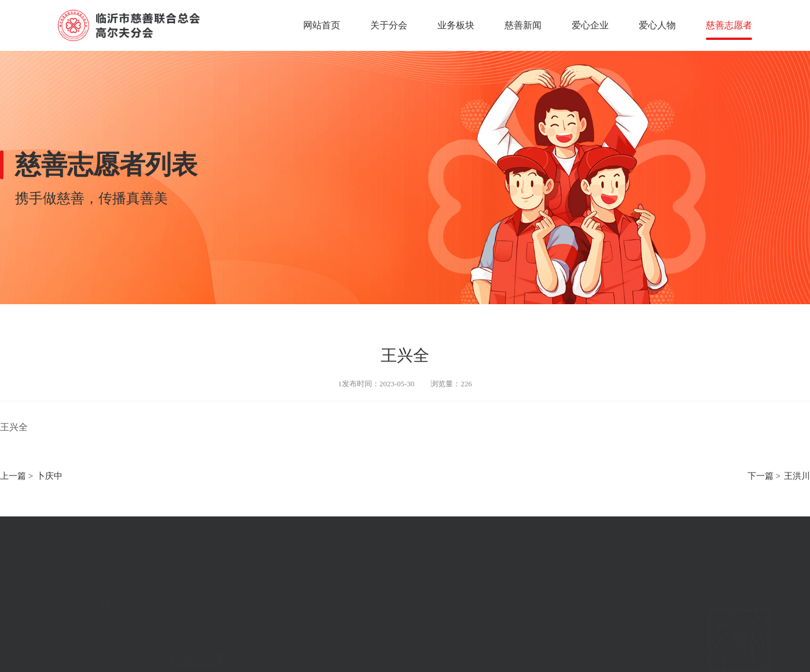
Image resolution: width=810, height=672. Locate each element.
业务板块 (456, 25)
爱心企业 (590, 25)
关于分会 (389, 25)
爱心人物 (657, 25)
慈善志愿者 (729, 25)
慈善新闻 (523, 25)
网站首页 (322, 25)
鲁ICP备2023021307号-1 (84, 630)
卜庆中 (49, 477)
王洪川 (797, 477)
